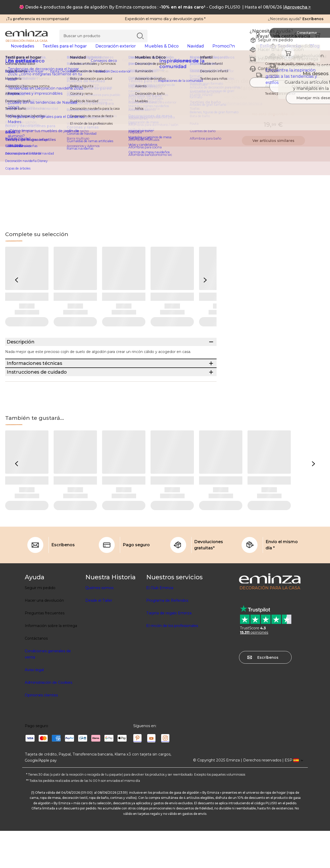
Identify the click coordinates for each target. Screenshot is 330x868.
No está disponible (273, 122)
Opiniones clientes (41, 732)
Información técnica (243, 112)
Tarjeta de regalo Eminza (169, 650)
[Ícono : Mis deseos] (319, 89)
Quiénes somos (99, 625)
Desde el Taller (99, 638)
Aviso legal (34, 707)
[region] (165, 68)
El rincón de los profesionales (172, 663)
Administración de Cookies (48, 720)
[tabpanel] (126, 51)
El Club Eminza (160, 625)
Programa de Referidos (167, 638)
